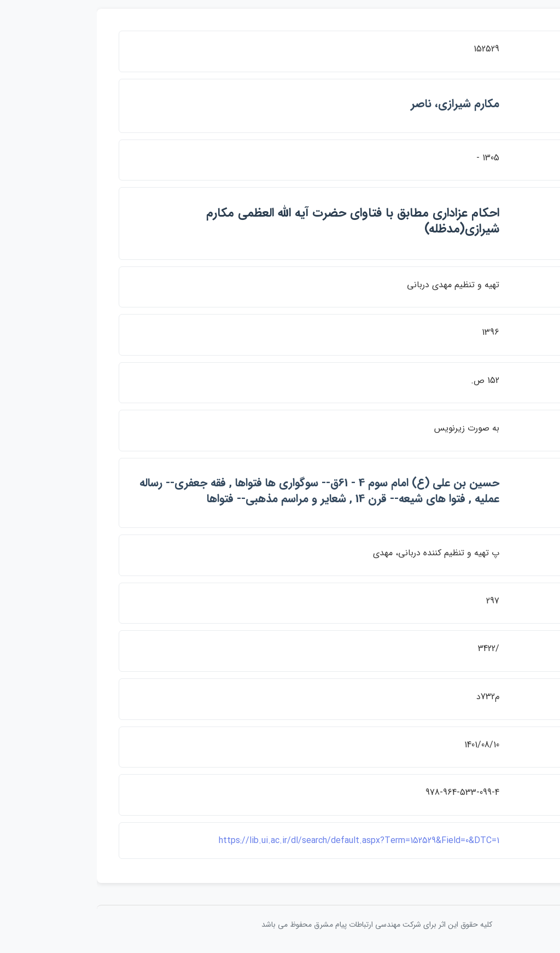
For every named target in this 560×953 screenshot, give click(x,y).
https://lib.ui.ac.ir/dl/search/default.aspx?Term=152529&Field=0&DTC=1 (262, 841)
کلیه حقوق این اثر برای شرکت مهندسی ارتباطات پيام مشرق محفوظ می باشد (280, 925)
